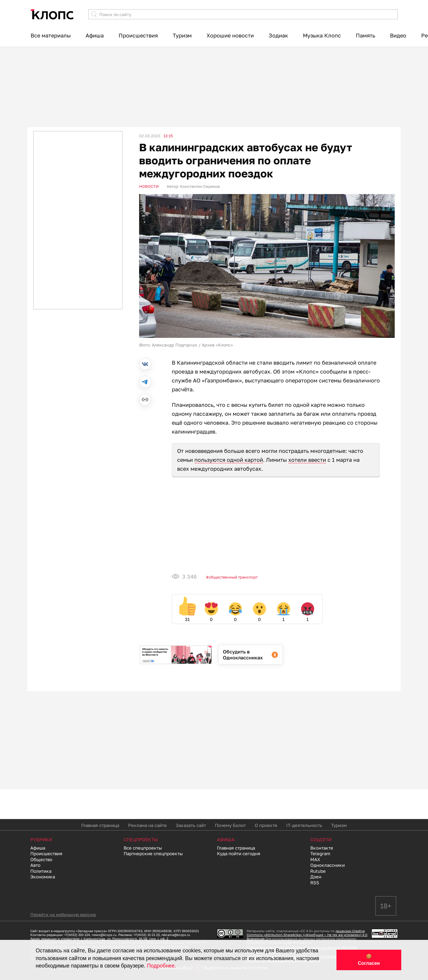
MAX (315, 859)
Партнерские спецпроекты (153, 853)
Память (365, 35)
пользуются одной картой (229, 460)
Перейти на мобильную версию (63, 914)
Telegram (320, 853)
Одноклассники (328, 865)
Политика (41, 871)
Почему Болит (230, 825)
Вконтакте (322, 848)
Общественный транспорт (233, 577)
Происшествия (138, 35)
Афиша (95, 35)
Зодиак (278, 35)
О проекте (266, 825)
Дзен (316, 877)
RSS (315, 883)
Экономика (43, 877)
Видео (398, 35)
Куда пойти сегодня (239, 853)
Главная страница (100, 825)
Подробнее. (161, 966)
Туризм (182, 35)
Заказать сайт (191, 825)
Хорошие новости (230, 35)
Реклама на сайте (147, 825)
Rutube (318, 871)
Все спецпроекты (143, 848)
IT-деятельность (304, 825)
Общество (41, 859)
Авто (35, 865)
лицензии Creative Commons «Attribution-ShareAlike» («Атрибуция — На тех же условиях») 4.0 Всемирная (307, 935)
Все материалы (51, 35)
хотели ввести (307, 460)
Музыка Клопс (322, 35)
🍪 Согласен (369, 960)
